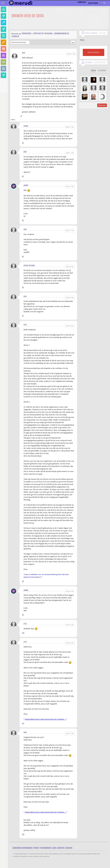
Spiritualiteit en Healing (43, 33)
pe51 (25, 325)
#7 (23, 316)
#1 (21, 116)
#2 (23, 143)
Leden (54, 848)
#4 (23, 221)
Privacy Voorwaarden (42, 848)
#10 (23, 633)
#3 (23, 176)
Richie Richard (29, 265)
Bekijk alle (102, 105)
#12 (23, 834)
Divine (26, 126)
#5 (23, 257)
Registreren (93, 3)
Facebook (69, 848)
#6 (23, 288)
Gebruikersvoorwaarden (22, 848)
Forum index (26, 33)
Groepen (61, 848)
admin (26, 185)
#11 (23, 724)
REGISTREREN (93, 52)
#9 (23, 615)
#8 (23, 581)
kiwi (24, 53)
